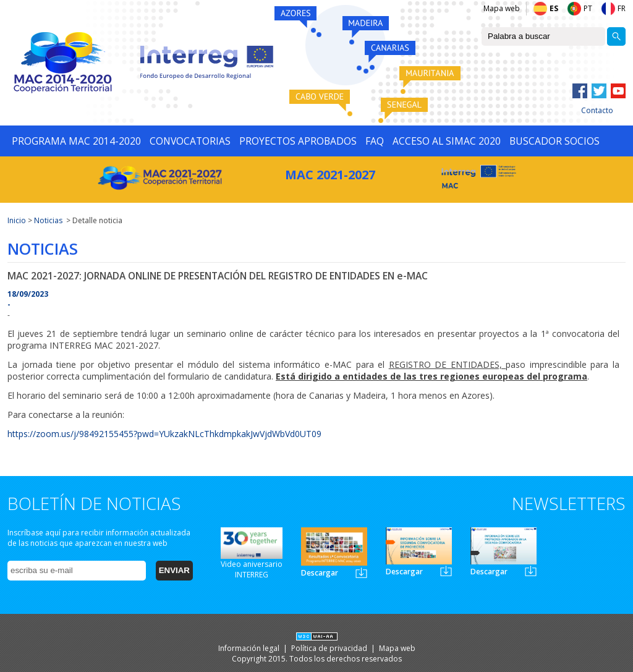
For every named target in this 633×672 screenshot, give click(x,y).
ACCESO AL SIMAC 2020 (447, 141)
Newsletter (361, 573)
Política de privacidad (330, 648)
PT (588, 8)
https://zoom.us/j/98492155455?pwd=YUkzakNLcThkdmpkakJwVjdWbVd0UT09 (164, 434)
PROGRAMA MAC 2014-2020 (76, 141)
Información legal (250, 648)
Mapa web (502, 8)
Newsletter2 (446, 571)
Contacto (597, 110)
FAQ (375, 141)
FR (622, 8)
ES (554, 8)
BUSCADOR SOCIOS (554, 141)
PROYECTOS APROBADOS (298, 141)
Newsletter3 (531, 571)
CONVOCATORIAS (190, 141)
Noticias (48, 220)
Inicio (17, 220)
